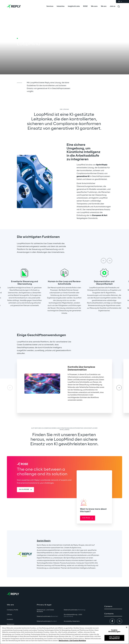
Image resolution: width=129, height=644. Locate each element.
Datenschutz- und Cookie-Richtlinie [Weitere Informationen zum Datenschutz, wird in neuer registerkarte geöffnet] (72, 641)
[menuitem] (50, 6)
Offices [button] (9, 615)
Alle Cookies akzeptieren (114, 638)
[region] (64, 634)
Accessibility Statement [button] (72, 621)
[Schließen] (127, 627)
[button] (25, 490)
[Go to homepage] (14, 6)
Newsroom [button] (11, 624)
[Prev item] (104, 261)
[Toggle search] (119, 6)
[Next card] (119, 388)
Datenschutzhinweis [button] (47, 616)
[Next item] (110, 261)
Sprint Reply (44, 541)
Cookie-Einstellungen (114, 631)
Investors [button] (10, 619)
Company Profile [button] (12, 610)
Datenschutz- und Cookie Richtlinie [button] (45, 611)
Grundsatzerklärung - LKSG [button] (73, 616)
